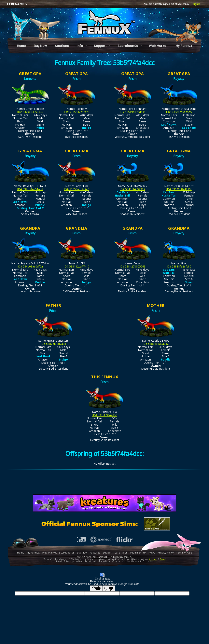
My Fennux (184, 46)
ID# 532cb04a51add (30, 189)
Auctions (62, 46)
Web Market (158, 46)
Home (21, 46)
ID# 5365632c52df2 (77, 112)
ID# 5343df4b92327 (132, 189)
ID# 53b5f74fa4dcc (104, 415)
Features (95, 553)
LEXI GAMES (17, 4)
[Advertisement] (104, 483)
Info (80, 46)
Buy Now (40, 46)
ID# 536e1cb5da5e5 (179, 112)
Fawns (163, 559)
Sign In (197, 4)
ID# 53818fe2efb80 (179, 266)
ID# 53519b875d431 (132, 112)
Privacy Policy (166, 553)
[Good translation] (96, 588)
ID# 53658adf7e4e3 (77, 189)
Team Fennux (138, 553)
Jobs (125, 553)
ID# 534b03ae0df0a (30, 266)
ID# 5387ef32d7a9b (53, 344)
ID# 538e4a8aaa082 (156, 344)
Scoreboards (128, 46)
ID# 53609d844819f (179, 189)
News (152, 553)
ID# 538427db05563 (132, 266)
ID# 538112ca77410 (77, 266)
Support (100, 46)
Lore (117, 553)
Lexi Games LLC (100, 557)
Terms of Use (184, 553)
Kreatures (153, 559)
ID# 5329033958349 (30, 112)
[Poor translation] (109, 588)
